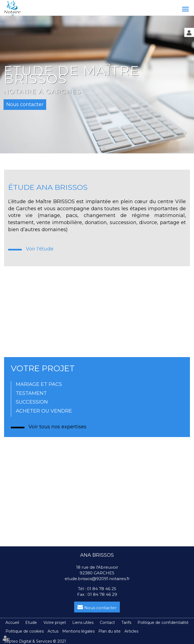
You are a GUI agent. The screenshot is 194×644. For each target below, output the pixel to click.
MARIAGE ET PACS (39, 384)
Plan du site (109, 631)
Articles (131, 631)
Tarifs (126, 623)
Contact (107, 623)
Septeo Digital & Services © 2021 (35, 641)
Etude (31, 623)
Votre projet (55, 623)
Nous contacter (100, 608)
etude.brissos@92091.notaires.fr (97, 579)
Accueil (12, 623)
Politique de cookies (25, 631)
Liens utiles (83, 623)
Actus (53, 631)
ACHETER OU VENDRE (44, 411)
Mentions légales (78, 631)
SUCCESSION (32, 402)
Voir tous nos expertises (57, 427)
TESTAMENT (31, 393)
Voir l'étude (40, 249)
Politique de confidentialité (163, 623)
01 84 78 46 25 (102, 589)
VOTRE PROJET (43, 368)
